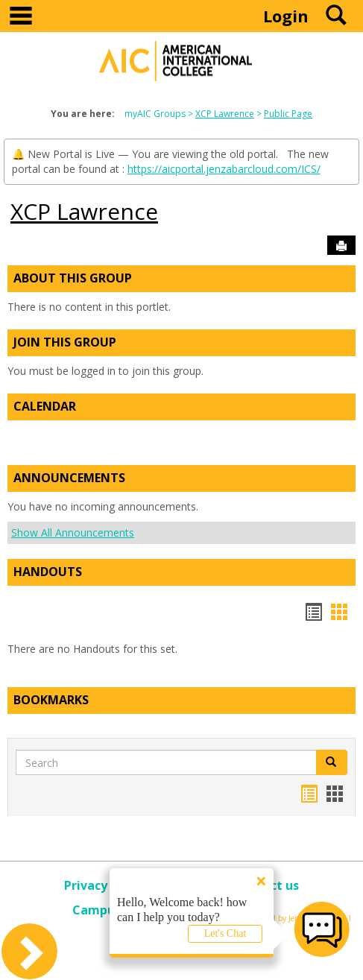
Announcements (69, 478)
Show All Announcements (73, 532)
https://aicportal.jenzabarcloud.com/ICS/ (224, 169)
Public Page (288, 114)
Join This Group (65, 342)
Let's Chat (225, 933)
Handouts (48, 572)
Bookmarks (51, 700)
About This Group (73, 278)
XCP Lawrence (225, 114)
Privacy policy (105, 885)
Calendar (45, 406)
